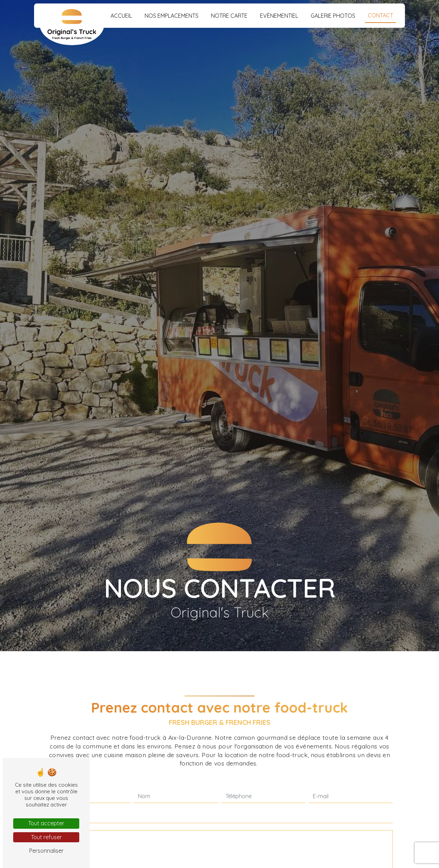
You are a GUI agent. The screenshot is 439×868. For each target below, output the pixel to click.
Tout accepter (46, 823)
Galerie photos (333, 16)
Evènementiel (279, 16)
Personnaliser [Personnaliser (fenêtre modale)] (46, 851)
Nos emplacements (172, 16)
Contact (380, 15)
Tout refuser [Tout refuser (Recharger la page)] (46, 837)
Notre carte (229, 16)
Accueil (121, 16)
